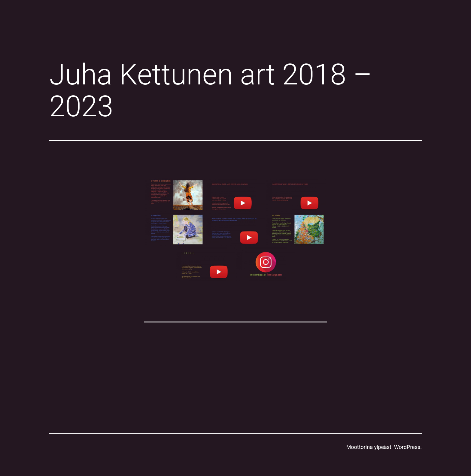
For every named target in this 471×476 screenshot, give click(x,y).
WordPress (407, 447)
